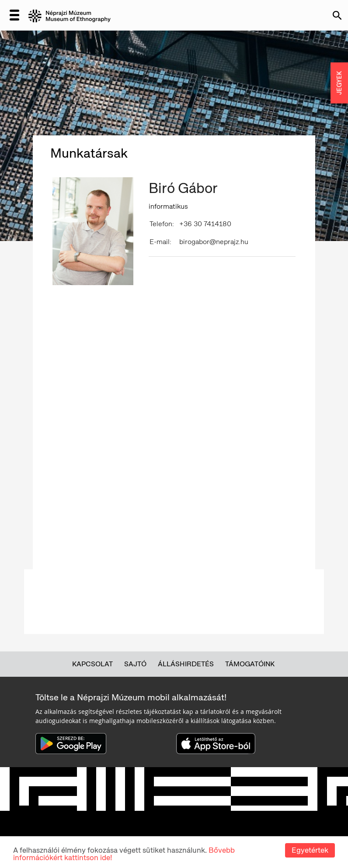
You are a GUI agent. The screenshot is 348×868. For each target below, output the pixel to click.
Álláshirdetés (186, 664)
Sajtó (135, 664)
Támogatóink (250, 664)
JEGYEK (339, 83)
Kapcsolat (92, 664)
